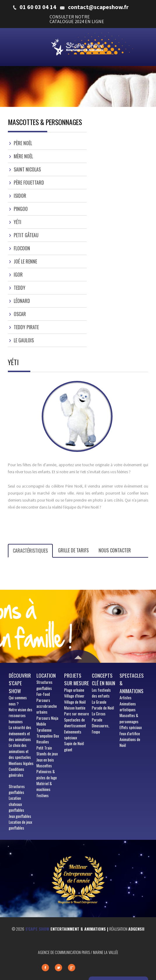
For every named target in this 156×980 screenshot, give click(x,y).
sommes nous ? (18, 700)
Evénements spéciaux (73, 735)
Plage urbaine (74, 690)
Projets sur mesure (77, 679)
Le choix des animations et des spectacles (20, 751)
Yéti (17, 222)
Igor (18, 275)
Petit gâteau (26, 235)
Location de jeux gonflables (20, 825)
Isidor (20, 196)
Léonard (22, 301)
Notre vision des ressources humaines (21, 716)
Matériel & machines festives (44, 789)
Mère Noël (23, 156)
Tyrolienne (44, 730)
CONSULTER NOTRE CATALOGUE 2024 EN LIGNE (77, 19)
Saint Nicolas (27, 169)
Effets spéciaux (131, 727)
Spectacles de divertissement (75, 723)
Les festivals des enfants (101, 693)
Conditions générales (16, 772)
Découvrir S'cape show (20, 683)
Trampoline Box (48, 736)
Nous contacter (115, 550)
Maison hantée (75, 708)
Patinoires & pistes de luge (47, 774)
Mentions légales (21, 763)
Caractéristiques (30, 551)
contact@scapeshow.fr (98, 7)
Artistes (126, 698)
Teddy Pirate (26, 327)
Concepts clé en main (104, 679)
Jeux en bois (45, 760)
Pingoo (21, 209)
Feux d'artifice (130, 733)
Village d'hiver (74, 696)
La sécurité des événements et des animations (20, 733)
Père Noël (23, 143)
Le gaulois (24, 340)
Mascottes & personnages (129, 718)
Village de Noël (75, 702)
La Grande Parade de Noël (103, 705)
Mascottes (44, 766)
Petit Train (44, 748)
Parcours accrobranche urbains (47, 706)
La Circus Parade (99, 717)
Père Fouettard (29, 183)
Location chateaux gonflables (16, 804)
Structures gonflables (17, 789)
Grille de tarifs (73, 550)
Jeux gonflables (20, 816)
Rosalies (43, 742)
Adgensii (136, 929)
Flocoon (22, 248)
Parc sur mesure (77, 714)
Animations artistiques (128, 707)
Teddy (20, 288)
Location (46, 675)
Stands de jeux (47, 754)
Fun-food (43, 694)
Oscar (20, 314)
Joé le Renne (25, 261)
